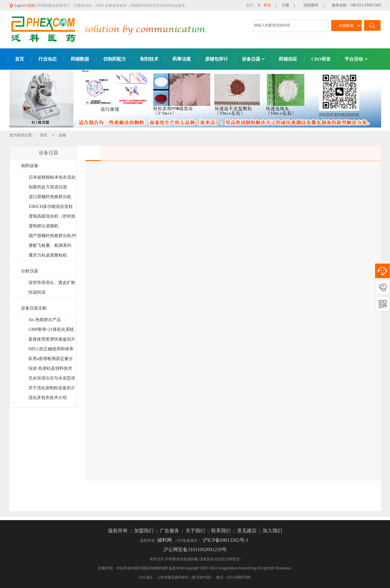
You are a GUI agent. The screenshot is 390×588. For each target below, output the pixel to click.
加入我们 (272, 531)
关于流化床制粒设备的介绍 (52, 389)
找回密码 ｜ (313, 5)
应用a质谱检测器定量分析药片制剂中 (50, 360)
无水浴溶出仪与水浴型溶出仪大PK (52, 380)
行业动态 (48, 59)
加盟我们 (144, 531)
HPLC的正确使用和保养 (51, 349)
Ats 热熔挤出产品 (45, 320)
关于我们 (196, 531)
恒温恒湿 (37, 292)
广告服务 (170, 531)
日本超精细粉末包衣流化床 (52, 179)
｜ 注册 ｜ (285, 5)
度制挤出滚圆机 (44, 226)
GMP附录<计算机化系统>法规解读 (51, 331)
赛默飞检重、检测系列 (50, 245)
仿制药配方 (115, 59)
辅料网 (165, 540)
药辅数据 (80, 59)
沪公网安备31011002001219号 (195, 549)
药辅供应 (288, 59)
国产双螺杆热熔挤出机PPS (52, 237)
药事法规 (182, 59)
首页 (19, 59)
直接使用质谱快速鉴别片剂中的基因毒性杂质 (52, 341)
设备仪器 (253, 59)
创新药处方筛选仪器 (48, 187)
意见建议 (247, 531)
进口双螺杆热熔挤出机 (50, 197)
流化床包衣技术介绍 (48, 398)
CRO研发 (321, 59)
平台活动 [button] (356, 59)
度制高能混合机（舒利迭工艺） (52, 218)
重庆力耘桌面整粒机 (48, 255)
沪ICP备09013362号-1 (225, 540)
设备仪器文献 (34, 308)
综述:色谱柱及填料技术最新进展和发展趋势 (50, 370)
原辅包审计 (216, 59)
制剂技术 (149, 59)
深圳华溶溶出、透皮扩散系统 (52, 284)
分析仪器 (30, 271)
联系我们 (222, 531)
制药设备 (30, 166)
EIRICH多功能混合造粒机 (51, 208)
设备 (62, 135)
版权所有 (119, 531)
